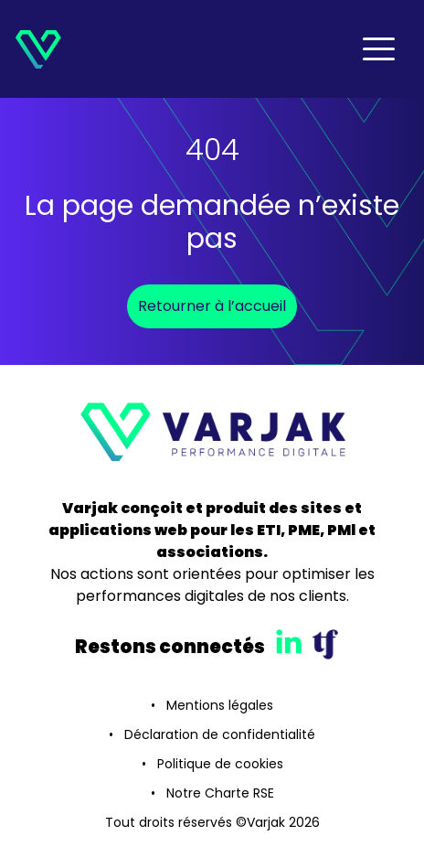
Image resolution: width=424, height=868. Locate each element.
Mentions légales (220, 705)
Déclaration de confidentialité (220, 734)
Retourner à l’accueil (212, 306)
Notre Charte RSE (220, 793)
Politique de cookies (220, 764)
